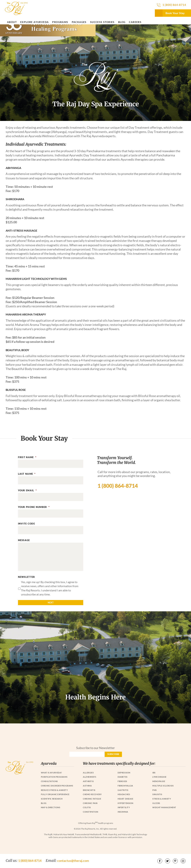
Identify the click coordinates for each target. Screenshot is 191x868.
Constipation (91, 812)
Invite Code (26, 524)
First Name (27, 457)
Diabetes (122, 777)
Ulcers (156, 803)
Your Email (27, 490)
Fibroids (122, 781)
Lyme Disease (159, 777)
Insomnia (123, 812)
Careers (135, 22)
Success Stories (102, 22)
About (12, 22)
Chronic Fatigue (92, 799)
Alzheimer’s (90, 777)
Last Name (27, 474)
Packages (79, 22)
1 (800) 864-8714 (174, 5)
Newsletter (27, 577)
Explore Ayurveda (34, 22)
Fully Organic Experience (55, 794)
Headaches (124, 794)
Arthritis (88, 781)
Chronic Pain (90, 803)
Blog (122, 22)
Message (24, 540)
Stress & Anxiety (162, 799)
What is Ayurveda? (51, 773)
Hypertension (125, 803)
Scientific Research (52, 799)
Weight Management (164, 807)
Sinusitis (157, 794)
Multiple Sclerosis (163, 786)
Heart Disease (125, 799)
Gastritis (123, 790)
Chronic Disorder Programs (57, 786)
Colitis (87, 807)
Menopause (159, 781)
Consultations (49, 781)
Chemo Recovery (92, 794)
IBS (154, 773)
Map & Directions (51, 807)
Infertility (124, 807)
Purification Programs (54, 777)
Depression (124, 773)
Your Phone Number (34, 507)
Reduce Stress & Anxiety (54, 790)
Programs (60, 22)
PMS (155, 790)
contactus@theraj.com (73, 861)
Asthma (87, 786)
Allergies (88, 773)
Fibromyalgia (125, 786)
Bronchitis (89, 790)
